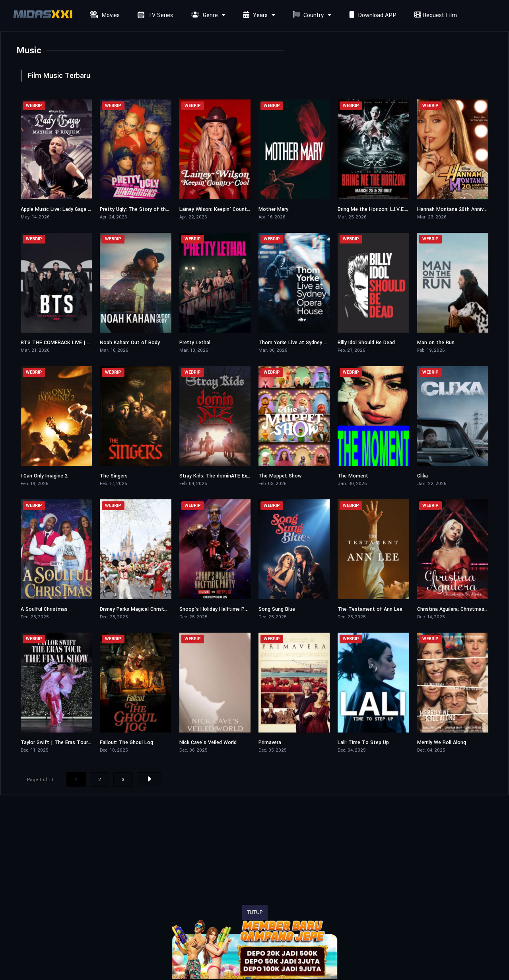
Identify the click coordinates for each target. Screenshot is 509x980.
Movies (104, 15)
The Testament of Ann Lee (370, 609)
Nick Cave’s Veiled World (208, 742)
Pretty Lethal (195, 343)
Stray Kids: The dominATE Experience (223, 476)
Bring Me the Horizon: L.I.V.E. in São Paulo (387, 209)
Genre (203, 15)
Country (307, 15)
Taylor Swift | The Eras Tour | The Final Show (75, 742)
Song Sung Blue (277, 609)
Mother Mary (273, 209)
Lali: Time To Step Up (363, 742)
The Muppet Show (280, 476)
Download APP (372, 15)
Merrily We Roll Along (442, 742)
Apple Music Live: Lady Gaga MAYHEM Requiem (75, 209)
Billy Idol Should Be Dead (366, 343)
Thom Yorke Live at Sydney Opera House (306, 343)
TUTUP (255, 912)
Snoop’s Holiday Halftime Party (217, 609)
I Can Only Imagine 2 (44, 476)
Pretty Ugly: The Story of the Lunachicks (148, 209)
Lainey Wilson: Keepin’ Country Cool (221, 209)
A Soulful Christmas (44, 609)
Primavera (270, 742)
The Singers (114, 476)
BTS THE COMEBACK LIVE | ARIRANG (64, 343)
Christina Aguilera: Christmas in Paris (460, 609)
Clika (423, 476)
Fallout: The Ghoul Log (126, 742)
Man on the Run (436, 343)
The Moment (353, 476)
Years (254, 15)
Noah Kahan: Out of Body (130, 343)
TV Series (154, 15)
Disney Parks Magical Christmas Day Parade (151, 609)
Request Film (435, 15)
